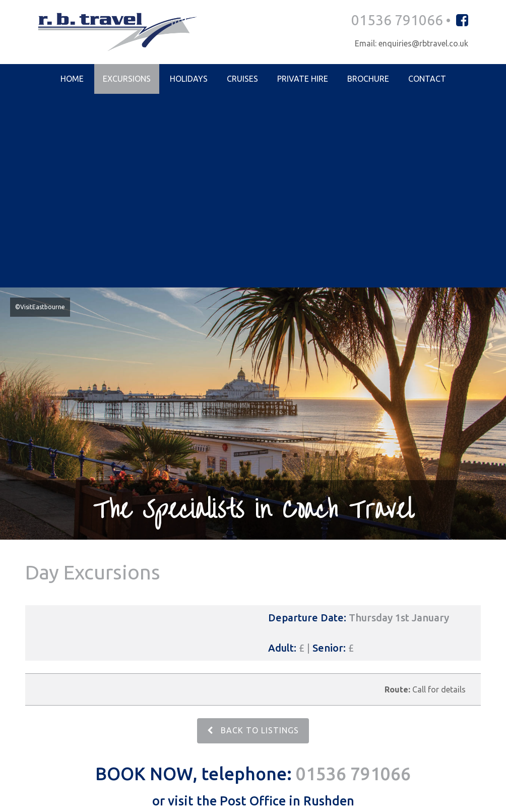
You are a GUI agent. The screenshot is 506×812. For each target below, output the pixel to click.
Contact (427, 79)
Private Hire (303, 79)
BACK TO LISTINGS (253, 538)
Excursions (127, 79)
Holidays (189, 79)
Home (72, 79)
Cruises (242, 79)
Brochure (368, 79)
